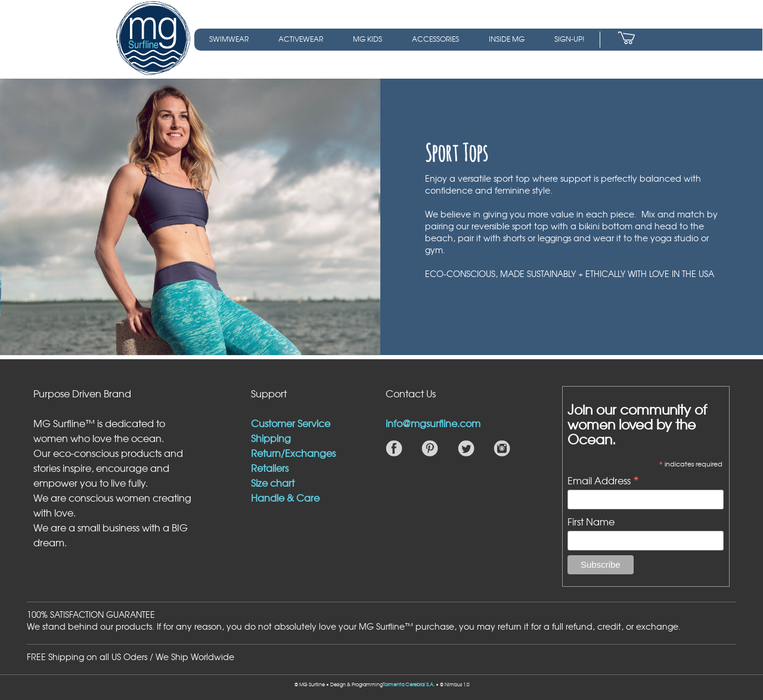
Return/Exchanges (293, 453)
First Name (591, 521)
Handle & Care (285, 497)
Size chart (273, 483)
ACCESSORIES (435, 39)
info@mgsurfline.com (433, 423)
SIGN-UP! (570, 39)
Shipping (271, 438)
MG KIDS (367, 39)
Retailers (270, 468)
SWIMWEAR (229, 39)
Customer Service (291, 423)
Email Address (603, 480)
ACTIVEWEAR (301, 39)
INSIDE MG (507, 39)
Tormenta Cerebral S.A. (409, 685)
